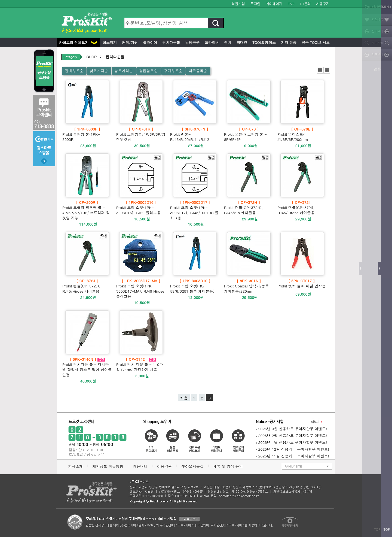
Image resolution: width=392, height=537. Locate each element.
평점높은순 (148, 71)
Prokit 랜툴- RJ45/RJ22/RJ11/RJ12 (195, 134)
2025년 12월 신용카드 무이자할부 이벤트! (293, 449)
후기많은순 (173, 71)
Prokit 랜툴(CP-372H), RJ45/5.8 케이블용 (249, 207)
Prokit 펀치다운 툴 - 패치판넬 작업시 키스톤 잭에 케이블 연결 (87, 367)
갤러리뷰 (327, 70)
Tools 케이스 (264, 42)
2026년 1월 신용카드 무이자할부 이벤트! (291, 442)
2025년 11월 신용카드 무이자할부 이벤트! (293, 456)
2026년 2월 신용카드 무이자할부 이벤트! (291, 436)
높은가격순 (124, 71)
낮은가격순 (99, 71)
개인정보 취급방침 (108, 466)
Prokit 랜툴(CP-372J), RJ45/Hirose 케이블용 (87, 286)
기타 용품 (288, 42)
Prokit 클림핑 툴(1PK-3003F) (87, 134)
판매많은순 (74, 71)
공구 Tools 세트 (315, 42)
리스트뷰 (320, 70)
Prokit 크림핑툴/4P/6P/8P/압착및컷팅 (141, 134)
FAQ (291, 4)
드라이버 (211, 42)
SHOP (91, 57)
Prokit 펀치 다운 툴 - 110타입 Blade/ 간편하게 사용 (141, 364)
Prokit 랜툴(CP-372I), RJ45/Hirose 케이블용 (302, 207)
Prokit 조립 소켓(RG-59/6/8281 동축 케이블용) (195, 286)
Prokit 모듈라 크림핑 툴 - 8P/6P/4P (249, 134)
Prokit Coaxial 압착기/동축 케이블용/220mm (249, 286)
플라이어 (149, 42)
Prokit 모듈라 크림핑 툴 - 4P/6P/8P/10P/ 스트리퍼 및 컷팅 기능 (87, 210)
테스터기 (109, 42)
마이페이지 (274, 4)
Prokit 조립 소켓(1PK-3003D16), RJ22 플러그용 (141, 207)
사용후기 (323, 4)
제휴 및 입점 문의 (229, 466)
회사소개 (75, 466)
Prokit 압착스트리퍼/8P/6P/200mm (302, 134)
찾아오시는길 (192, 466)
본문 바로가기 (0, 0)
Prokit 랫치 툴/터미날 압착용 (301, 283)
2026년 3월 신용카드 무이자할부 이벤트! (291, 429)
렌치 (227, 42)
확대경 (241, 42)
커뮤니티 (140, 466)
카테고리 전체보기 (78, 42)
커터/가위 (129, 42)
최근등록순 (198, 71)
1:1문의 (305, 4)
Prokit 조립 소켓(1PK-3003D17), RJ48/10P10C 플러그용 (195, 210)
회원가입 (238, 4)
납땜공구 (192, 42)
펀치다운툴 (171, 42)
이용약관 (164, 466)
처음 (184, 398)
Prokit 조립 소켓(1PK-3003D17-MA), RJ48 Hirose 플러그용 (141, 289)
